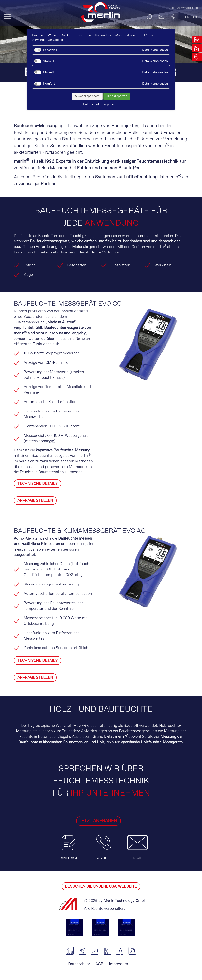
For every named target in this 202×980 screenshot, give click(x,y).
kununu (107, 951)
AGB (99, 964)
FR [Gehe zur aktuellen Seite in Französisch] (195, 17)
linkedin (70, 951)
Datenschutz (79, 964)
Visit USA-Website (183, 8)
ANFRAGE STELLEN (35, 501)
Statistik (49, 61)
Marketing (50, 72)
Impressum (119, 964)
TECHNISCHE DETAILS (37, 484)
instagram (132, 951)
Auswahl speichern (87, 96)
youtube (95, 951)
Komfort (49, 84)
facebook (120, 951)
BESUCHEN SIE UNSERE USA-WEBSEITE (101, 887)
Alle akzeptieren (117, 96)
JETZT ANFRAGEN (88, 821)
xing (82, 951)
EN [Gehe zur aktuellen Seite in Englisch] (187, 17)
